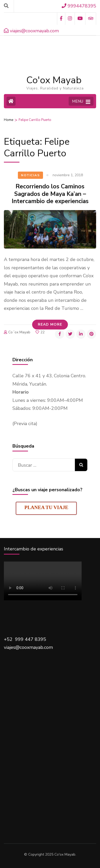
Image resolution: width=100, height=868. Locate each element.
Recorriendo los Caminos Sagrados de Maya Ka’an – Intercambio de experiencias (50, 194)
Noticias (30, 175)
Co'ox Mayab (54, 80)
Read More (50, 324)
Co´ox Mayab (19, 332)
